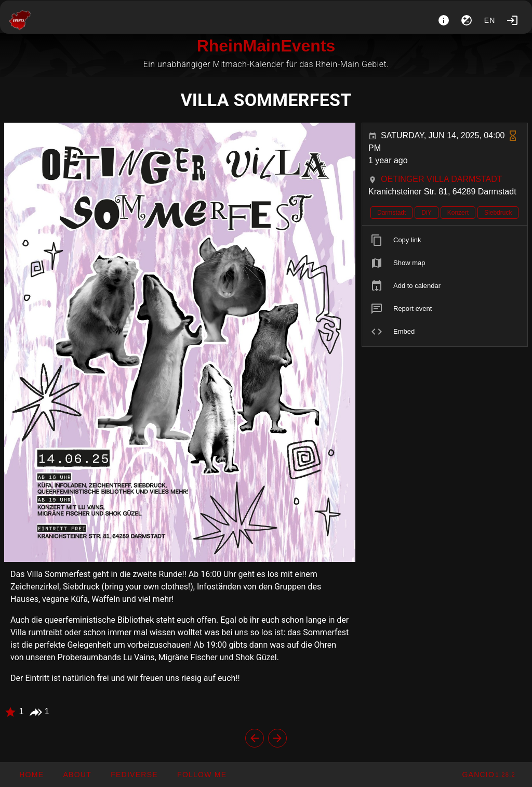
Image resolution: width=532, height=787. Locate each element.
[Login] (512, 20)
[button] (134, 775)
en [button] (490, 20)
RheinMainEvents (266, 46)
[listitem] (445, 240)
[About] (444, 20)
